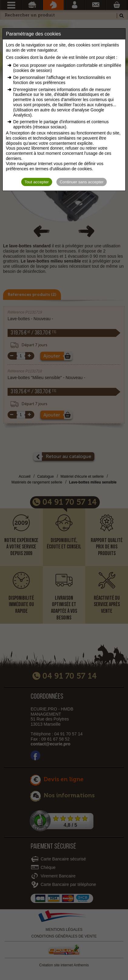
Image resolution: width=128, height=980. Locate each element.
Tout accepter (37, 182)
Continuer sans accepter (82, 182)
